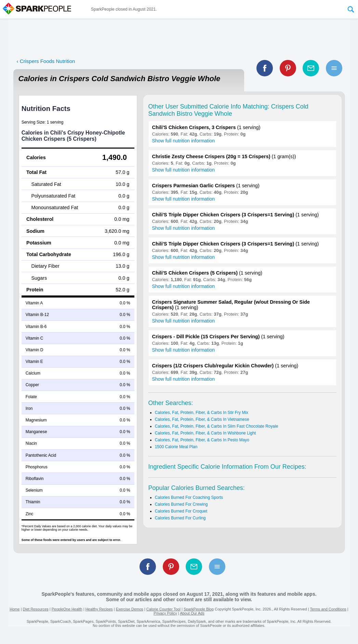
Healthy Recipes (99, 609)
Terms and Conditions (328, 609)
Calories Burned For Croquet (181, 511)
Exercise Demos (130, 609)
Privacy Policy (165, 613)
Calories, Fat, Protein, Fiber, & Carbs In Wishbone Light (205, 433)
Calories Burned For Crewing (181, 504)
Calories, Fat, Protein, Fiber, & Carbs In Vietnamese (202, 419)
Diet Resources (36, 609)
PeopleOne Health (67, 609)
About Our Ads (192, 613)
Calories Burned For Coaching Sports (189, 497)
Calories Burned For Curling (180, 518)
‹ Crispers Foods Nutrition (46, 61)
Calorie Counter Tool (163, 609)
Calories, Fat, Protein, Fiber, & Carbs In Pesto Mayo (202, 440)
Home (15, 609)
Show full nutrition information (184, 141)
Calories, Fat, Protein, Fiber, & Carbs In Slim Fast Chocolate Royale (217, 426)
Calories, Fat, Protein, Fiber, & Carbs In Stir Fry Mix (202, 413)
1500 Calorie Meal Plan (176, 447)
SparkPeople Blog (199, 609)
